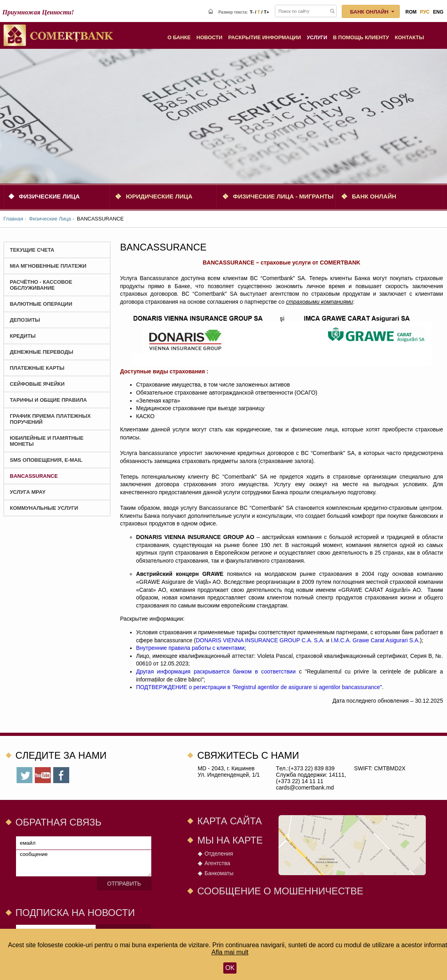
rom (411, 12)
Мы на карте (230, 840)
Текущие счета (32, 250)
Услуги (317, 37)
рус (425, 12)
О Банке (179, 37)
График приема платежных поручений (50, 419)
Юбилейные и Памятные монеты (47, 441)
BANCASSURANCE (34, 476)
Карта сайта (230, 821)
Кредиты (23, 336)
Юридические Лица (159, 196)
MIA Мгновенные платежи (48, 266)
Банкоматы (219, 873)
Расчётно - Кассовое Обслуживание (41, 285)
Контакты (410, 37)
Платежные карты (37, 368)
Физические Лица (49, 196)
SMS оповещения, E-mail (46, 460)
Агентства (217, 863)
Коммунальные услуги (44, 508)
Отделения (219, 854)
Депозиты (25, 320)
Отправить (124, 884)
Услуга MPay (28, 492)
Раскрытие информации (265, 37)
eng (438, 12)
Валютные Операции (41, 304)
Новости (209, 37)
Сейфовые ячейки (37, 384)
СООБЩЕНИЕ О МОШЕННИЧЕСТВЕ (280, 891)
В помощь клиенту (361, 37)
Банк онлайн (374, 196)
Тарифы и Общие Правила (49, 400)
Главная (13, 219)
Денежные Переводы (42, 352)
